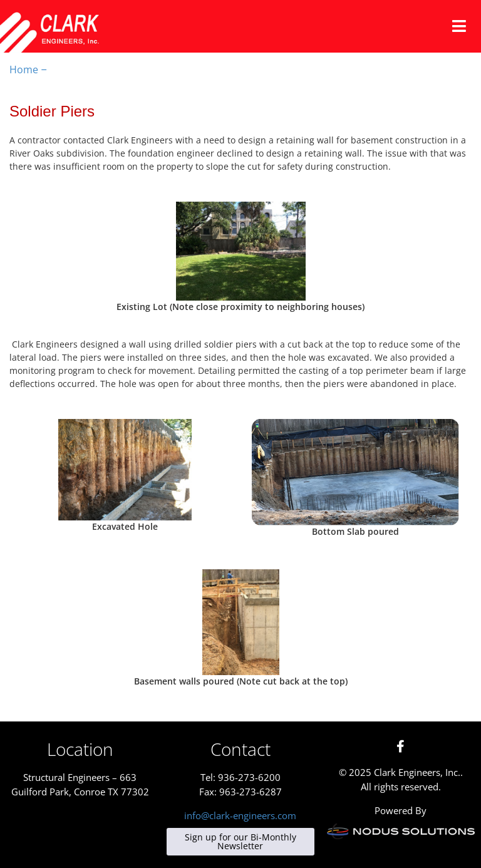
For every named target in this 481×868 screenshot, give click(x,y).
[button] (459, 27)
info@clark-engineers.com (240, 815)
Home (24, 70)
